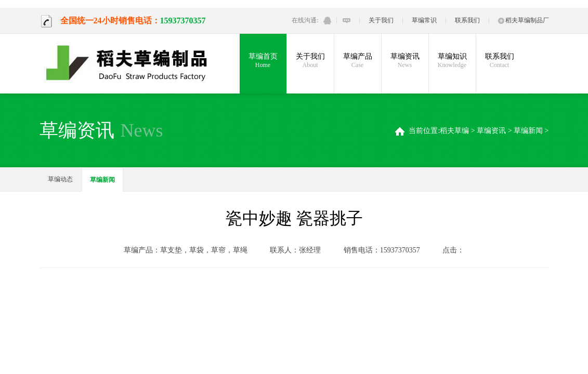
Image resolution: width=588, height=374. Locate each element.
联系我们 (467, 20)
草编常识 (424, 20)
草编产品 (358, 61)
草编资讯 (405, 61)
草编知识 (452, 61)
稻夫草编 (454, 131)
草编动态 (60, 179)
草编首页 (263, 61)
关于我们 (381, 20)
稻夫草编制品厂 (524, 20)
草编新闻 (528, 131)
